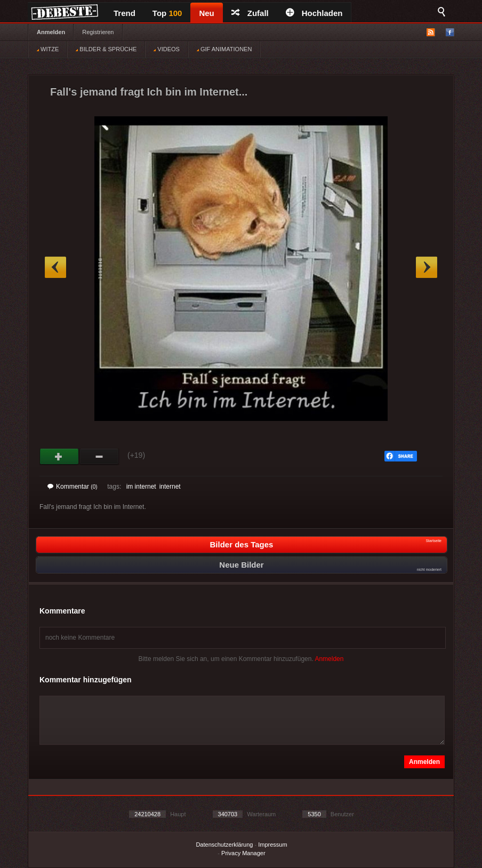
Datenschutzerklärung (224, 845)
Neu (206, 13)
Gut (59, 457)
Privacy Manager (243, 853)
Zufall (250, 13)
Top (167, 13)
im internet (141, 487)
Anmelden (51, 32)
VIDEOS (167, 49)
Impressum (272, 845)
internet (170, 487)
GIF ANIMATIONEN (224, 49)
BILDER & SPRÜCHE (106, 49)
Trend (124, 13)
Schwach (99, 457)
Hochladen (314, 13)
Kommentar (73, 487)
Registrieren (98, 32)
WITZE (48, 49)
